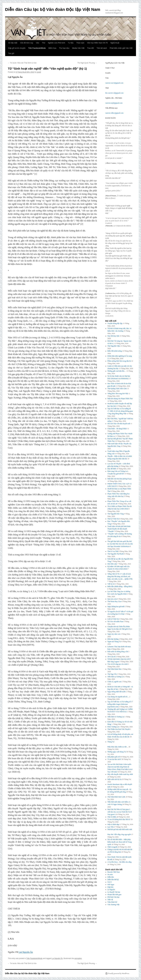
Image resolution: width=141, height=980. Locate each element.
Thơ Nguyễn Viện (114, 346)
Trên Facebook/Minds (37, 48)
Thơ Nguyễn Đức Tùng (116, 514)
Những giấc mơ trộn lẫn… (117, 371)
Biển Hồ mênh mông (115, 351)
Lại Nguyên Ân (26, 952)
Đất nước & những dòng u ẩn (118, 652)
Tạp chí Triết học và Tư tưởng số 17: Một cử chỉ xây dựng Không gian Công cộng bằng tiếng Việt (120, 411)
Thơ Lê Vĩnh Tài (113, 519)
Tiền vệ (110, 900)
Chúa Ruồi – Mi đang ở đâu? (117, 429)
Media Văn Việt (78, 48)
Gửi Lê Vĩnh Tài (113, 619)
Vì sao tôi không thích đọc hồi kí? (119, 819)
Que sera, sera (112, 599)
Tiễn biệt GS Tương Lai (116, 717)
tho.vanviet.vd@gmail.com (114, 93)
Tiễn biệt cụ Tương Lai (116, 677)
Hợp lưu (110, 887)
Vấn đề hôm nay (27, 43)
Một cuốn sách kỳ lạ (114, 779)
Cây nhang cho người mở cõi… (118, 697)
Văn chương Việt (113, 905)
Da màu (110, 875)
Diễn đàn (111, 877)
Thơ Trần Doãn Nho (114, 669)
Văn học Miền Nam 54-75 (97, 43)
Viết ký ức (111, 584)
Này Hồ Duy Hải (113, 336)
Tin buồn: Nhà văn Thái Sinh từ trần (22, 63)
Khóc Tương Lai (113, 727)
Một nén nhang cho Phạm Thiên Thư (120, 399)
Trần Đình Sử (112, 902)
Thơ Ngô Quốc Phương (87, 63)
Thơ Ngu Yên (112, 674)
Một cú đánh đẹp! (114, 824)
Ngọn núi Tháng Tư (114, 642)
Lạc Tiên (111, 827)
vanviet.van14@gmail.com (114, 83)
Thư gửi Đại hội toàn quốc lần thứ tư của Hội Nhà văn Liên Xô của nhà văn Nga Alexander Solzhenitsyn (120, 544)
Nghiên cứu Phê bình (56, 43)
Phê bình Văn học (113, 897)
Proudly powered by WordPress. (119, 973)
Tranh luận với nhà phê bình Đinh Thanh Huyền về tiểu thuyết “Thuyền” (119, 529)
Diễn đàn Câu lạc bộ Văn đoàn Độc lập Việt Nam (53, 9)
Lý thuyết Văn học (114, 892)
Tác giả (11, 53)
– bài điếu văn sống (119, 862)
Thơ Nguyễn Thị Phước (116, 554)
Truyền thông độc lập (115, 323)
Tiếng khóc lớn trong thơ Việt (118, 394)
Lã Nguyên (111, 890)
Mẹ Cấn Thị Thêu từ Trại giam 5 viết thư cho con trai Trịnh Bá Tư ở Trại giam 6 (119, 812)
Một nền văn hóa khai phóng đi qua (119, 479)
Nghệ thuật (115, 43)
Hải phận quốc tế (114, 757)
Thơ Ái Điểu (112, 817)
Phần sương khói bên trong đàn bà (119, 361)
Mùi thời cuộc (112, 564)
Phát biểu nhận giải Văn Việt (121, 48)
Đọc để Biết (112, 469)
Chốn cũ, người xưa (114, 682)
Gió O (110, 882)
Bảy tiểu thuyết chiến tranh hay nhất (120, 774)
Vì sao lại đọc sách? (114, 759)
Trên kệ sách (102, 48)
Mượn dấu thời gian (114, 895)
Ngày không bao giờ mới (116, 606)
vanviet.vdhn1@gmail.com (114, 113)
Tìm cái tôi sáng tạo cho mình (118, 664)
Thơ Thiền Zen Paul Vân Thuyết (119, 729)
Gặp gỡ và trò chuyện (17, 48)
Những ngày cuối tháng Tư (117, 752)
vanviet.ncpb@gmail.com (114, 103)
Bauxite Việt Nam (114, 872)
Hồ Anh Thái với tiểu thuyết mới (119, 424)
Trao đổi (90, 48)
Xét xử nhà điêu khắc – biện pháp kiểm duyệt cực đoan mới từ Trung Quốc (120, 842)
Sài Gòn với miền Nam (115, 622)
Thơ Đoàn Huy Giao (114, 601)
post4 (39, 72)
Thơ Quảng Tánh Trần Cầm (117, 389)
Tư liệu (71, 43)
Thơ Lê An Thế (113, 551)
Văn (38, 43)
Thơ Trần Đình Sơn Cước (116, 797)
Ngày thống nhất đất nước (117, 692)
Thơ (43, 43)
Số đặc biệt (13, 43)
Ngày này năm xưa (114, 634)
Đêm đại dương (113, 639)
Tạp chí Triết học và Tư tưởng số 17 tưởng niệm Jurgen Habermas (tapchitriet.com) (120, 704)
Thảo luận (80, 43)
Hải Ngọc (111, 885)
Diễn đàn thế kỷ (113, 880)
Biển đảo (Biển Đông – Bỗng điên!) (120, 586)
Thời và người (112, 847)
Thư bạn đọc (64, 48)
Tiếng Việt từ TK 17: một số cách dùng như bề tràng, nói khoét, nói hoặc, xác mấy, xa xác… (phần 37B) (120, 576)
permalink (78, 958)
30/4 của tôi (111, 657)
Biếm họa (52, 48)
